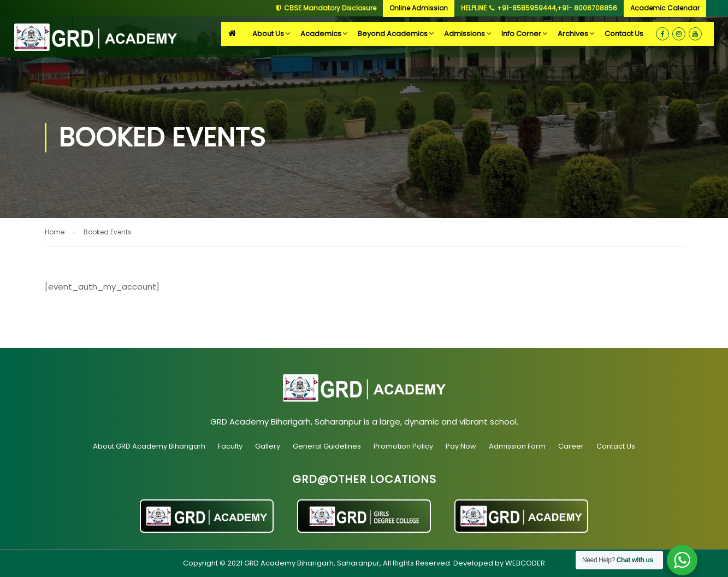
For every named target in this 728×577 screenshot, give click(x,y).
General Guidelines (327, 446)
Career (571, 446)
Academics (321, 34)
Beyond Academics (393, 34)
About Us (268, 34)
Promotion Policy (403, 446)
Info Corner (521, 34)
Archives (573, 34)
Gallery (268, 446)
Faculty (230, 446)
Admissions (464, 34)
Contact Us (624, 34)
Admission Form (517, 446)
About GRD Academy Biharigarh (149, 446)
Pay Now (461, 446)
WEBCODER (525, 563)
